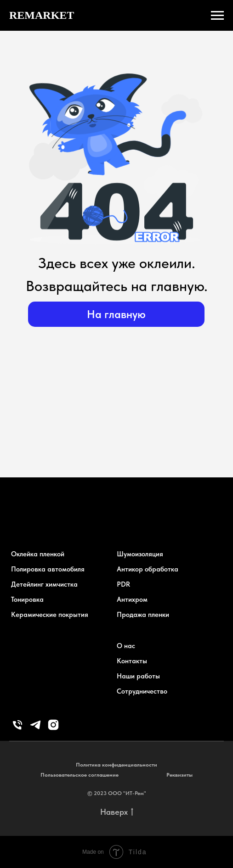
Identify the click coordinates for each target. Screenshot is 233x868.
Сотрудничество (142, 691)
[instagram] (53, 729)
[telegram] (35, 729)
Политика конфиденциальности (116, 765)
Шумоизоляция (140, 554)
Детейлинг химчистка (44, 584)
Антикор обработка (148, 569)
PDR (123, 584)
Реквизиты (179, 775)
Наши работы (138, 676)
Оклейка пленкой (38, 554)
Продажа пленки (143, 615)
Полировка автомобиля (48, 569)
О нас (126, 646)
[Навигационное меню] (217, 16)
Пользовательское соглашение (80, 775)
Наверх (117, 812)
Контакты (132, 661)
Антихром (132, 599)
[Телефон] (17, 729)
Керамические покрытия (50, 615)
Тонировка (27, 599)
